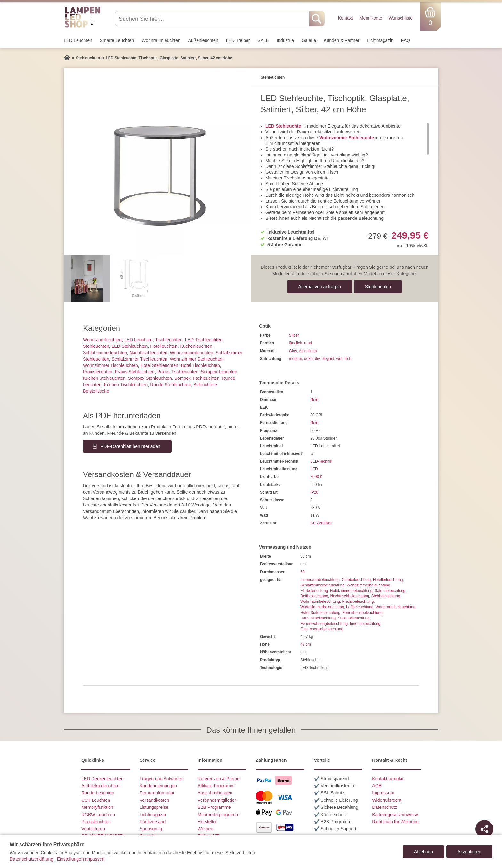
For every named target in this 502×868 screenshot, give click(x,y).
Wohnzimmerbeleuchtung (368, 585)
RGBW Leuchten (98, 815)
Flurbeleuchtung (314, 591)
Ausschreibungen (215, 793)
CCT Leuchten (96, 800)
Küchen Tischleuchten (126, 385)
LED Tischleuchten (204, 340)
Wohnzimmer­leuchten (192, 353)
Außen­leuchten (203, 40)
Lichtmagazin (380, 40)
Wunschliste (401, 18)
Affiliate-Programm (216, 786)
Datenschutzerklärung (31, 859)
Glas (293, 351)
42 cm (306, 644)
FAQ (406, 40)
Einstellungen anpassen (81, 859)
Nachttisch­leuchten (149, 353)
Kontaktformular (388, 779)
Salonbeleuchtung (390, 591)
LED (314, 469)
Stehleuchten (378, 287)
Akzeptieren (469, 852)
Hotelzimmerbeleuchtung (351, 591)
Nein (314, 400)
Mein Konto (371, 18)
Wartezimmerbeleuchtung (322, 607)
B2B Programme (214, 807)
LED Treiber (238, 40)
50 (302, 572)
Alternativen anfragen (320, 287)
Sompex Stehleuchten (150, 378)
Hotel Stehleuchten (159, 365)
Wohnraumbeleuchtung (320, 601)
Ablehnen (423, 852)
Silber (294, 335)
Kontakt (345, 18)
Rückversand (153, 822)
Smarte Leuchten (117, 40)
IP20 (314, 492)
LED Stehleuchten (130, 346)
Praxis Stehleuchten (135, 372)
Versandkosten (154, 800)
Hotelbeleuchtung (388, 580)
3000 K (316, 477)
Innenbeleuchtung (365, 624)
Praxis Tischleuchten (178, 372)
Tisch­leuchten (169, 340)
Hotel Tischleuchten (200, 365)
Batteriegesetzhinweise (395, 815)
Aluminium (308, 351)
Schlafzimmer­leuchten (105, 353)
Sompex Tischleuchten (197, 378)
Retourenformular (157, 793)
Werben (205, 829)
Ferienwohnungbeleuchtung (324, 624)
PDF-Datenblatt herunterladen (130, 446)
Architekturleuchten (101, 786)
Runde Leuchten (98, 793)
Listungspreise (154, 807)
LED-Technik (321, 461)
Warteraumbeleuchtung (395, 607)
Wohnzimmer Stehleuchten (197, 359)
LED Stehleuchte (283, 126)
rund (308, 343)
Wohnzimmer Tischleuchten (110, 365)
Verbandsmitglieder (217, 800)
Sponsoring (151, 829)
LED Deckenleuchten (102, 779)
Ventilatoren (93, 829)
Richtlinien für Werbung (395, 822)
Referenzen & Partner (219, 779)
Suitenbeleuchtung (354, 618)
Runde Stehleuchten (170, 385)
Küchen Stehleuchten (104, 378)
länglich (296, 343)
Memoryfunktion (97, 807)
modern (296, 359)
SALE (263, 40)
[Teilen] (484, 829)
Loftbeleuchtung (360, 607)
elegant (328, 359)
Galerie (309, 40)
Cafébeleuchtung (356, 580)
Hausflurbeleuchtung (318, 618)
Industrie (285, 40)
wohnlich (344, 359)
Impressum (383, 793)
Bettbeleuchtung (314, 596)
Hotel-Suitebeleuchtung (320, 613)
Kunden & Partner (341, 40)
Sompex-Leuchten (219, 372)
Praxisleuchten (98, 372)
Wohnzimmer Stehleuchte (347, 138)
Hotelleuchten (164, 346)
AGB (377, 786)
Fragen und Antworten (162, 779)
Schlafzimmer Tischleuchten (140, 359)
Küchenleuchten (196, 346)
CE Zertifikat (321, 523)
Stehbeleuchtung (386, 596)
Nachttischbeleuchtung (349, 596)
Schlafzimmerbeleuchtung (322, 585)
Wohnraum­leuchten (161, 40)
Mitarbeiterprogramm (218, 815)
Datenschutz (385, 807)
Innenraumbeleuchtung (320, 580)
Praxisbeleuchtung (358, 601)
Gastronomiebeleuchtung (322, 629)
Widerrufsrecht (387, 800)
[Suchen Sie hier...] (213, 19)
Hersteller (207, 822)
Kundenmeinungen (158, 786)
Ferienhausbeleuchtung (362, 613)
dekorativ (312, 359)
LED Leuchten (78, 40)
